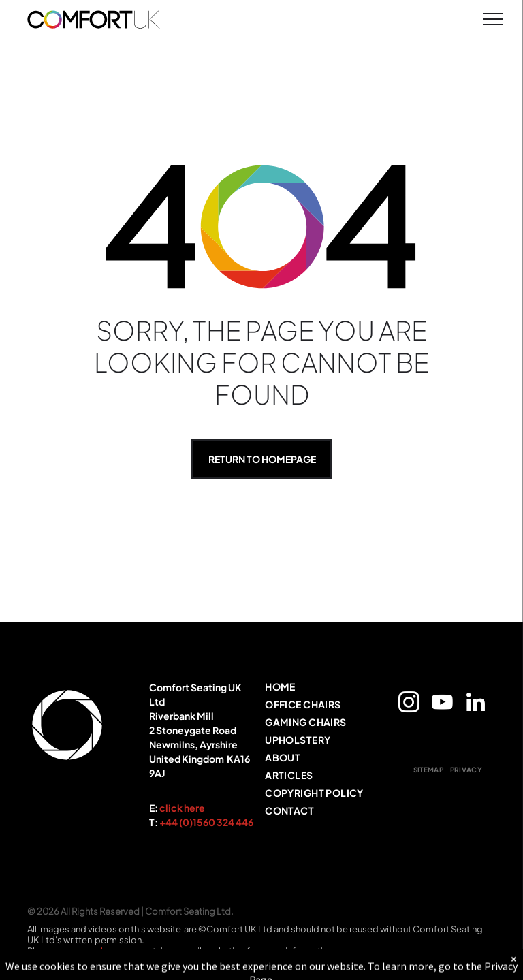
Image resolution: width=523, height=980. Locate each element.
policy (102, 951)
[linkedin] (475, 705)
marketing (224, 951)
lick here (185, 808)
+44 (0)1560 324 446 (206, 822)
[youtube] (442, 705)
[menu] (493, 19)
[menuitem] (320, 689)
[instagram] (409, 705)
